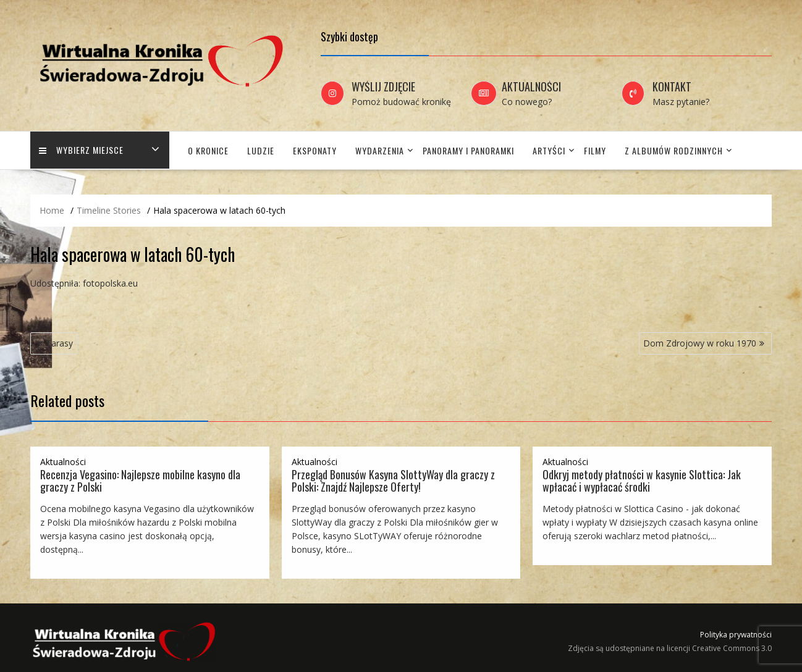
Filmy (595, 150)
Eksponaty (315, 150)
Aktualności (63, 462)
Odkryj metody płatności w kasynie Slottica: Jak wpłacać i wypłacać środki (642, 481)
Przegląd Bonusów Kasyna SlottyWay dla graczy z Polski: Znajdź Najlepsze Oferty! (393, 481)
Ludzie (261, 150)
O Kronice (208, 150)
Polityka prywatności (736, 635)
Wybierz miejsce (82, 150)
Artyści (549, 150)
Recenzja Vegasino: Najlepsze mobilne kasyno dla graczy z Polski (140, 481)
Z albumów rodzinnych (674, 150)
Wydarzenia (380, 150)
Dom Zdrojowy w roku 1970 (700, 343)
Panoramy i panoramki (468, 150)
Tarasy (59, 343)
